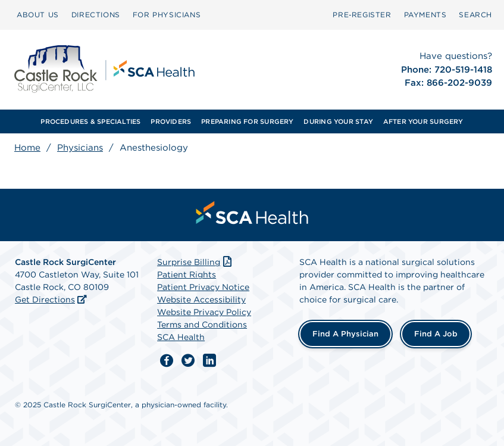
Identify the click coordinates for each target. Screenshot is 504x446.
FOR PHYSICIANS (167, 15)
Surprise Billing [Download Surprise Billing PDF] (195, 262)
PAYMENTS (425, 15)
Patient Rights (187, 275)
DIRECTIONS (96, 15)
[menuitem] (38, 15)
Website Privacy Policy (204, 312)
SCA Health (181, 337)
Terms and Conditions (202, 325)
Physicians (80, 148)
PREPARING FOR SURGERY (248, 121)
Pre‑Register (362, 15)
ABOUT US (38, 15)
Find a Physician (345, 334)
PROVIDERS (171, 121)
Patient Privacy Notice (203, 287)
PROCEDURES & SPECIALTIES (90, 121)
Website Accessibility (201, 300)
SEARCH (475, 15)
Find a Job (436, 334)
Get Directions (45, 300)
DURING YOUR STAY (338, 121)
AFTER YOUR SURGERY (423, 121)
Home (27, 148)
